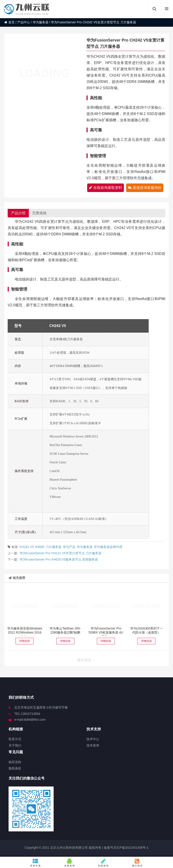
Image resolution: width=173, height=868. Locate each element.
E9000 (40, 547)
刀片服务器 (54, 547)
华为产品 (69, 547)
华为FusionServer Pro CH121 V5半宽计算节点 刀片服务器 (60, 553)
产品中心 (24, 22)
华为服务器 (41, 22)
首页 (9, 22)
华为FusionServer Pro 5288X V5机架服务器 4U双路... (106, 632)
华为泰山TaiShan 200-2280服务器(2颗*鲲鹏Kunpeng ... (65, 632)
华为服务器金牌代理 (108, 547)
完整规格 (39, 213)
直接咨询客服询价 (145, 188)
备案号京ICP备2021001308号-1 (126, 848)
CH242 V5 (27, 547)
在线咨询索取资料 (106, 188)
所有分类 (36, 863)
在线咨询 (70, 863)
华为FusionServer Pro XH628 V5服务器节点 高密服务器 (59, 559)
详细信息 (25, 641)
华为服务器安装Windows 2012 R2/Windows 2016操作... (25, 632)
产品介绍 (18, 213)
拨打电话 (137, 863)
